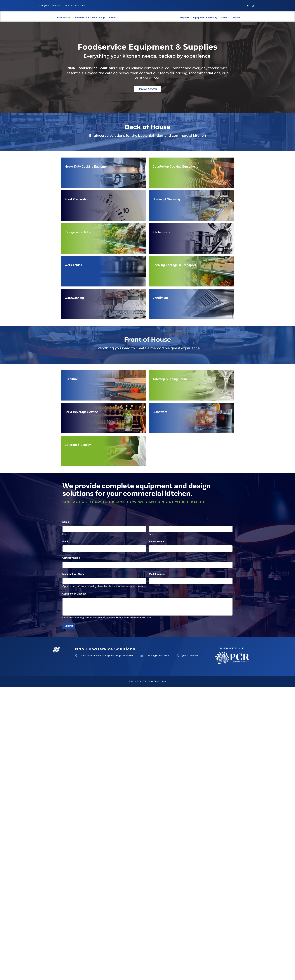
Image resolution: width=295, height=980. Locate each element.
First (64, 534)
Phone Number (157, 542)
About (112, 17)
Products (62, 17)
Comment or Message (74, 594)
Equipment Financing (205, 17)
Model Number (157, 574)
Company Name (71, 558)
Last (151, 534)
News (224, 17)
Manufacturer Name (73, 574)
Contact (236, 17)
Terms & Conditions (155, 681)
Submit (69, 626)
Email (66, 542)
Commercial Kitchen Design (89, 17)
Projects (185, 17)
